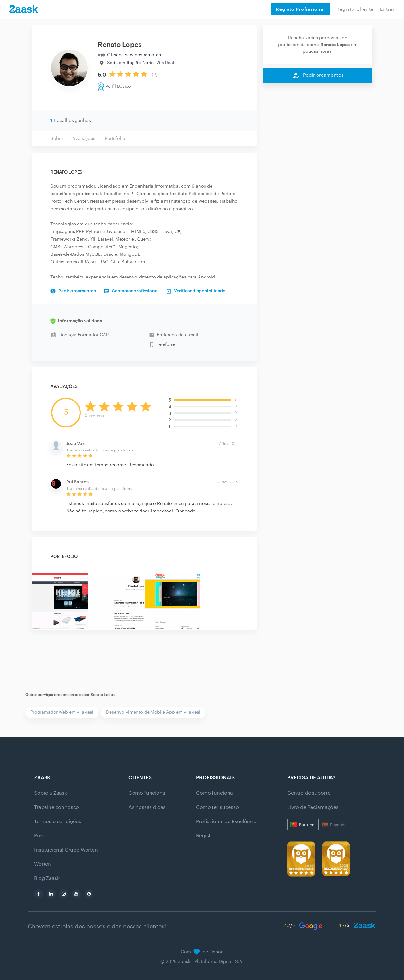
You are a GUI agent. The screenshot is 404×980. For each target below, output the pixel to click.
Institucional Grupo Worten (66, 850)
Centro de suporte (309, 793)
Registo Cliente (355, 9)
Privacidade (48, 836)
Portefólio (115, 139)
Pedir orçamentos (73, 291)
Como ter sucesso (217, 807)
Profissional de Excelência (226, 822)
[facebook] (39, 894)
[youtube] (76, 894)
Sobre (57, 139)
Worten (43, 864)
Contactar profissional (131, 291)
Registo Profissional (300, 9)
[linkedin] (51, 894)
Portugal (307, 825)
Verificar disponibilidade (196, 291)
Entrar (387, 9)
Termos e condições (58, 822)
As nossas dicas (147, 807)
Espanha (338, 825)
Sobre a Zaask (50, 793)
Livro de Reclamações (313, 807)
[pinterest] (89, 894)
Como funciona (147, 793)
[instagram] (64, 894)
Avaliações (84, 139)
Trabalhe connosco (56, 807)
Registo (205, 836)
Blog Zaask (47, 878)
